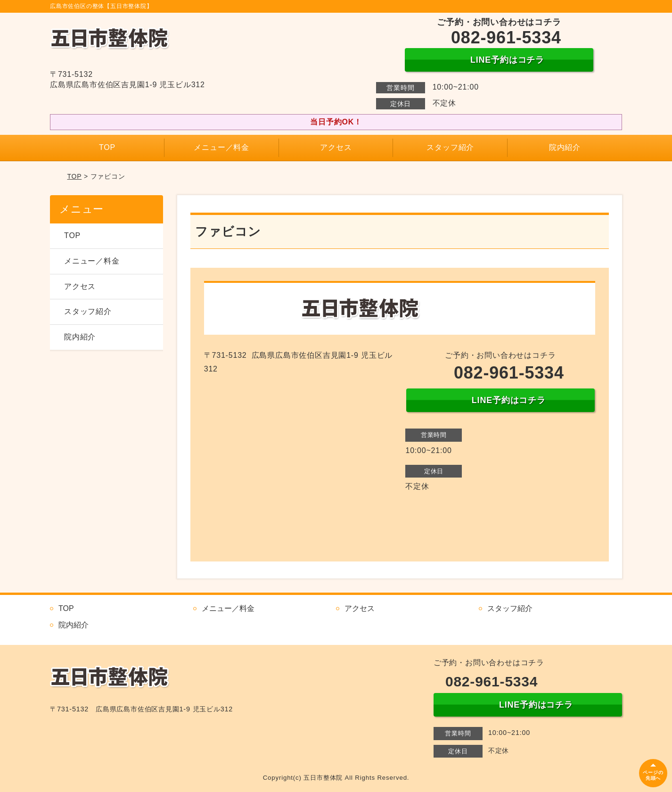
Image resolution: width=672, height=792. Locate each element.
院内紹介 (565, 147)
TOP (107, 147)
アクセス (336, 147)
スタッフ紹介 (450, 147)
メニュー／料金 (221, 147)
